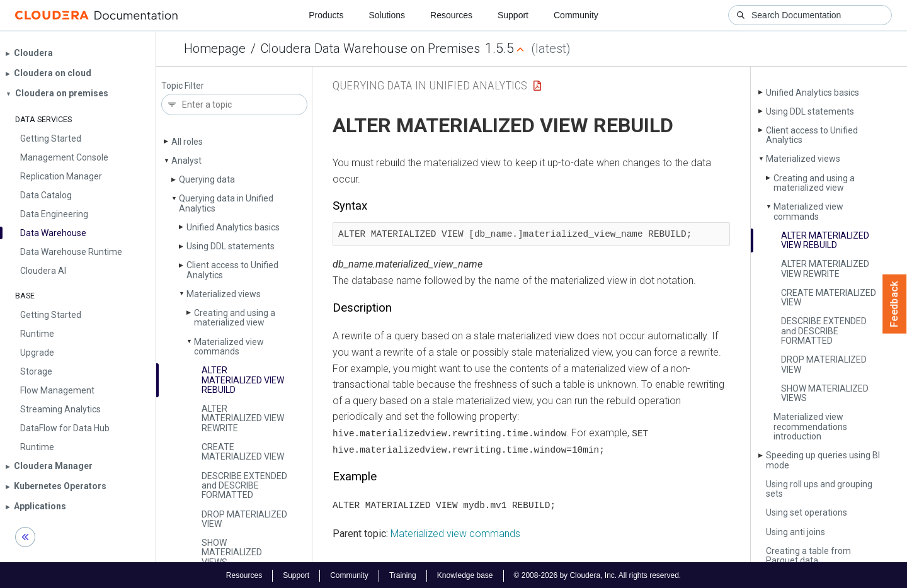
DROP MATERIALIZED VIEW (244, 519)
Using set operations (807, 512)
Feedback (895, 304)
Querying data (207, 179)
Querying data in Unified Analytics (226, 203)
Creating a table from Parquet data (808, 556)
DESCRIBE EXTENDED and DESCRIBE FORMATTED (244, 486)
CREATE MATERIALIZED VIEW (243, 452)
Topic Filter (183, 86)
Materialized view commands (229, 347)
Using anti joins (796, 532)
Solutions (387, 15)
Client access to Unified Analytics (232, 270)
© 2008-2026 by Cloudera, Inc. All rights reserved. (598, 574)
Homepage (215, 48)
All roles (187, 142)
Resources (451, 15)
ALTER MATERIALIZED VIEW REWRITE (243, 418)
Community (576, 15)
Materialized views (224, 294)
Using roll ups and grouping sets (819, 489)
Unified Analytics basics (233, 227)
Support (513, 15)
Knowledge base (465, 574)
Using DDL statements (231, 246)
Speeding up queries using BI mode (823, 460)
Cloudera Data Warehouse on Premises (370, 48)
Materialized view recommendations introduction (810, 427)
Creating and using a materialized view (235, 318)
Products (326, 15)
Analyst (186, 161)
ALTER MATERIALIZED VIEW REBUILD (243, 380)
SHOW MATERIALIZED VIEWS (232, 552)
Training (403, 574)
